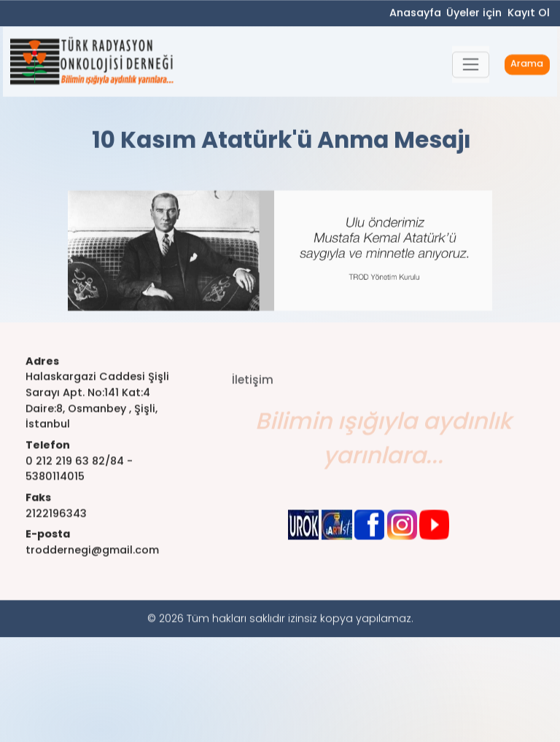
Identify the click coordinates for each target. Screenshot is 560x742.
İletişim (253, 390)
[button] (471, 66)
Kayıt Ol (529, 14)
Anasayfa (415, 14)
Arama (527, 66)
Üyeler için (474, 14)
